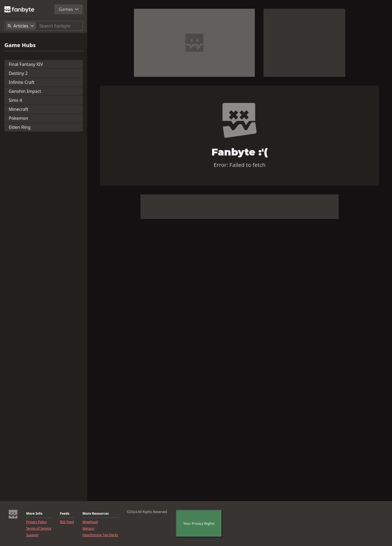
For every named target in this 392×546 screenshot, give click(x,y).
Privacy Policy (36, 522)
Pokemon (18, 118)
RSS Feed (67, 522)
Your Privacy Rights (198, 523)
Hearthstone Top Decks (100, 535)
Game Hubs (20, 45)
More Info (34, 514)
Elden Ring (20, 127)
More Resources (96, 514)
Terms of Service (39, 529)
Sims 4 (15, 100)
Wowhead (90, 522)
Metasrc (89, 529)
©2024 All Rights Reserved (147, 512)
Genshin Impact (25, 91)
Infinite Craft (22, 82)
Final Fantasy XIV (26, 64)
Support (32, 535)
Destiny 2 (18, 73)
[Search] (60, 26)
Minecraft (19, 109)
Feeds (65, 514)
